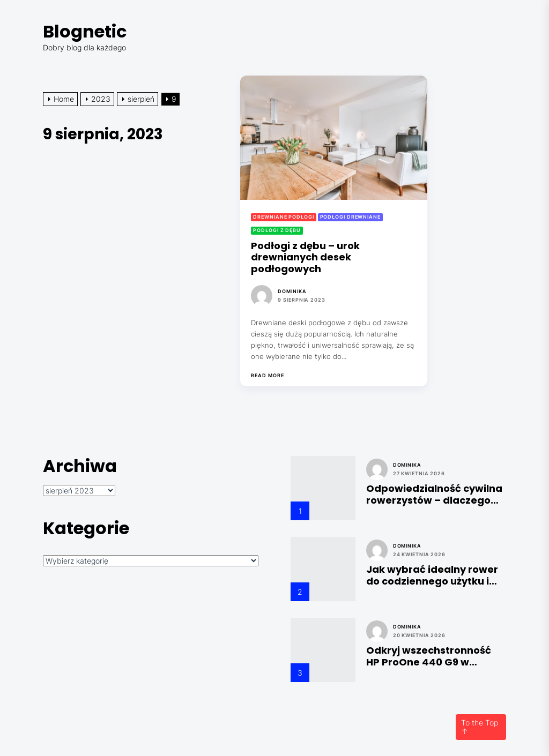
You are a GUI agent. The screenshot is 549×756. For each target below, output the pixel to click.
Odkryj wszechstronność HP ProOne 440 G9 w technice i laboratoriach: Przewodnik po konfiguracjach (429, 656)
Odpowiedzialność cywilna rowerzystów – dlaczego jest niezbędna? (434, 494)
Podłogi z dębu (277, 230)
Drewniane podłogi (283, 217)
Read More (267, 376)
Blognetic (85, 31)
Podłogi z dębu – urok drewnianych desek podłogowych (305, 257)
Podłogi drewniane (350, 217)
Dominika (292, 291)
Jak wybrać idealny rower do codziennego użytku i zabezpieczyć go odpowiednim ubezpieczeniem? (432, 575)
